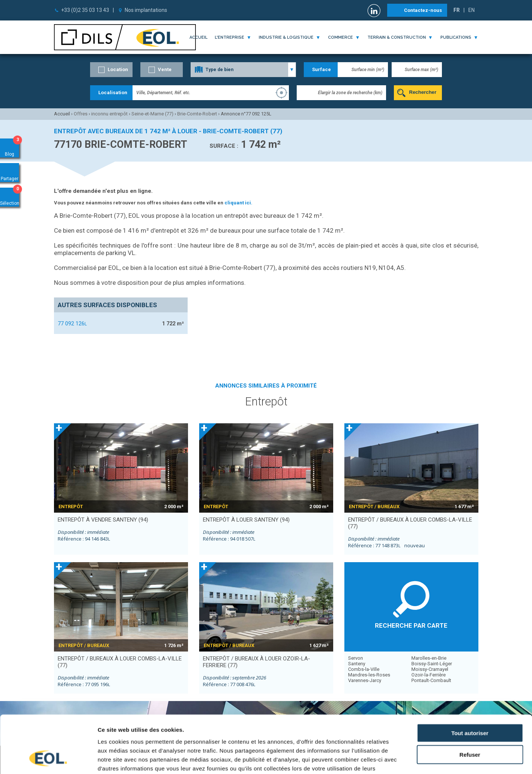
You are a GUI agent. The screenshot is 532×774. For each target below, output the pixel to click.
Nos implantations (146, 10)
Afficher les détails (410, 759)
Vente (165, 69)
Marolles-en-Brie (429, 658)
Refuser (470, 704)
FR (457, 10)
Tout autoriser (470, 682)
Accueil (198, 37)
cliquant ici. (238, 203)
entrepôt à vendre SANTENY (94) (103, 520)
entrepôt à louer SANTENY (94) (246, 520)
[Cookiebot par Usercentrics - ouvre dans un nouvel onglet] (48, 759)
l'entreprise (230, 37)
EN (472, 10)
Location (118, 69)
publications (456, 37)
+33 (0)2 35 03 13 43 (85, 10)
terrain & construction (397, 37)
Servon (356, 658)
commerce (340, 37)
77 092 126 (72, 324)
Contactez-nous (423, 10)
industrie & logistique (286, 37)
